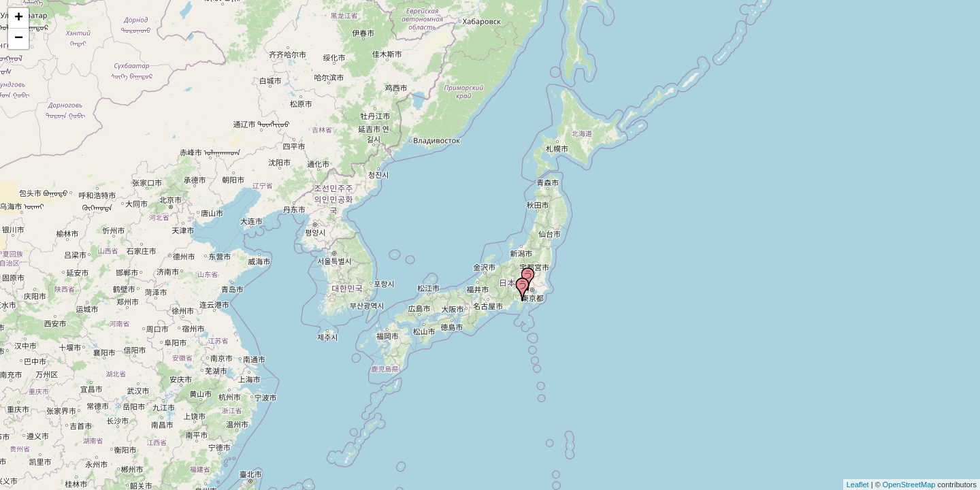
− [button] (19, 39)
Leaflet (858, 485)
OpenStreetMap (909, 485)
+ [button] (19, 18)
